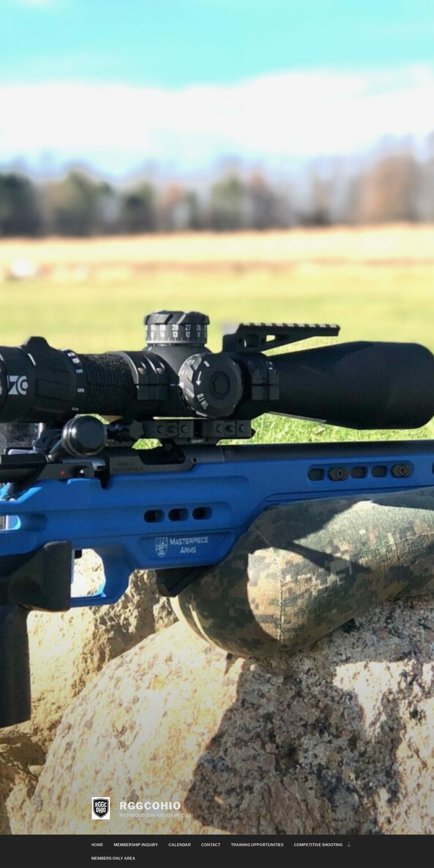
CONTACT (211, 845)
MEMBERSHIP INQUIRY (136, 845)
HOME (97, 845)
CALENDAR (180, 845)
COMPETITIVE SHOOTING (318, 845)
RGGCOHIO (151, 806)
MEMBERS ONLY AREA (113, 858)
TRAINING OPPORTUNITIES (257, 845)
